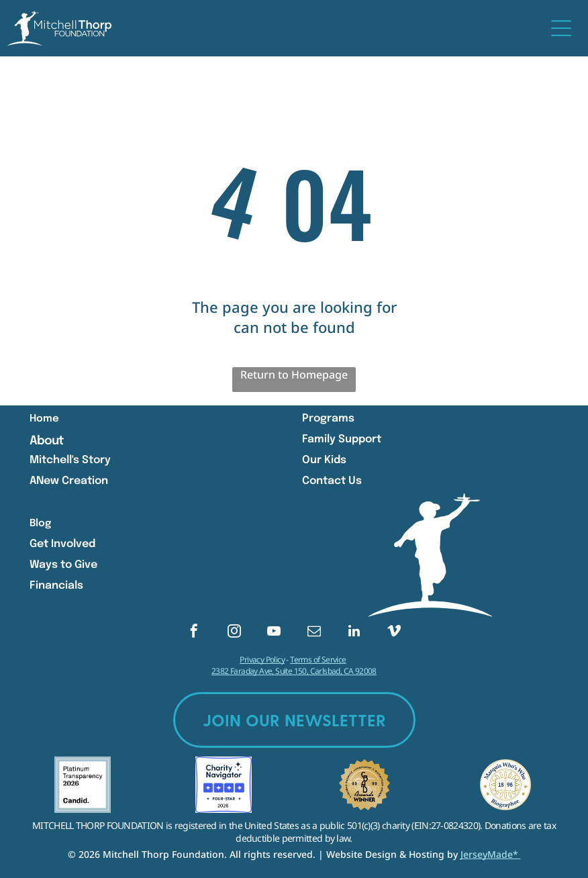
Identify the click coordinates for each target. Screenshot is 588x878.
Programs (328, 419)
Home (44, 419)
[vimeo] (394, 633)
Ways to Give (63, 565)
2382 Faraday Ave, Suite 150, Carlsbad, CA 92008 (294, 671)
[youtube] (274, 633)
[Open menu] (561, 28)
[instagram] (234, 633)
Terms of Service (318, 660)
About (47, 441)
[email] (314, 633)
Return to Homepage (294, 375)
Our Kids (324, 460)
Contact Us (332, 481)
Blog (40, 524)
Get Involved (62, 544)
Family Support (342, 439)
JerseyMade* (491, 854)
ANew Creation (69, 481)
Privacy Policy (262, 660)
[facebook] (194, 633)
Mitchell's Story (70, 460)
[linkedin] (354, 633)
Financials (56, 586)
